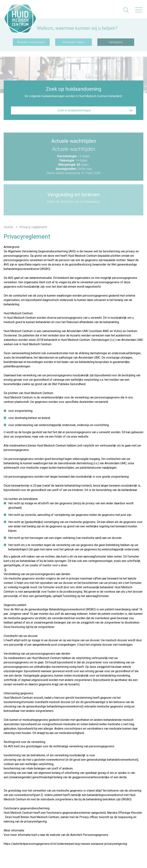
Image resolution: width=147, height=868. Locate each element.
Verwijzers (116, 42)
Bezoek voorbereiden (31, 42)
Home (8, 227)
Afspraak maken (73, 42)
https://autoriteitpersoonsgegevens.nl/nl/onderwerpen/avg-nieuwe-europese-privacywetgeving (65, 844)
